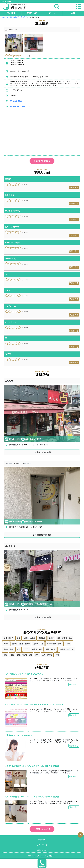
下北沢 (51, 638)
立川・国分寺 (8, 638)
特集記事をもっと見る (42, 829)
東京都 (9, 17)
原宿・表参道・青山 (65, 638)
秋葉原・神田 (37, 649)
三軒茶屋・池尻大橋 (66, 649)
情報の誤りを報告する (42, 161)
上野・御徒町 (47, 655)
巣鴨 (19, 638)
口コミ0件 (18, 56)
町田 (19, 649)
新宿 (5, 655)
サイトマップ (42, 845)
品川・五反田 (50, 649)
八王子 (26, 649)
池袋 (12, 655)
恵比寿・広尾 (38, 644)
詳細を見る (74, 188)
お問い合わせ (42, 850)
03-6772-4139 (16, 101)
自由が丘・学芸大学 (20, 17)
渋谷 (57, 655)
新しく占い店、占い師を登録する (42, 856)
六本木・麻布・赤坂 (54, 644)
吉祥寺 (67, 644)
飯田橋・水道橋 (29, 638)
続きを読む (74, 684)
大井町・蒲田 (8, 649)
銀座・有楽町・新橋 (25, 655)
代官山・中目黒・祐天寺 (21, 644)
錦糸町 (6, 644)
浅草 (37, 655)
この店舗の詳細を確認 (42, 452)
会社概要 (42, 840)
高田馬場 (42, 638)
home (3, 17)
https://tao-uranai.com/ (20, 106)
